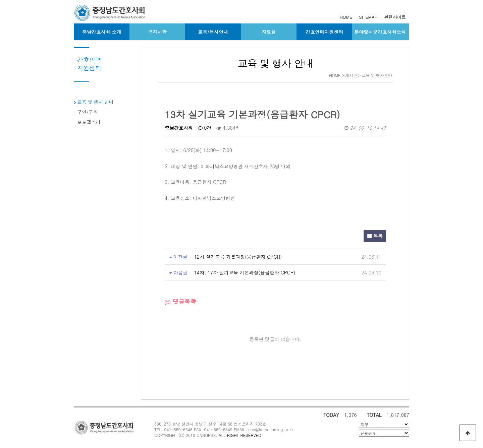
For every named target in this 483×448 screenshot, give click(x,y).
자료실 (269, 32)
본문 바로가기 (0, 0)
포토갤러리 (89, 122)
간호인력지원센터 (324, 32)
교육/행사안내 (213, 32)
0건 (205, 128)
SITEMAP (368, 17)
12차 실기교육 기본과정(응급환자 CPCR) (238, 257)
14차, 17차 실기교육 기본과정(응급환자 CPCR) (245, 272)
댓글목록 (180, 301)
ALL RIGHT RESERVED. (241, 435)
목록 (375, 236)
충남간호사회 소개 (102, 32)
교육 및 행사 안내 (95, 102)
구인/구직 (88, 112)
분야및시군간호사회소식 (380, 32)
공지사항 (157, 32)
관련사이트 (395, 17)
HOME (346, 17)
